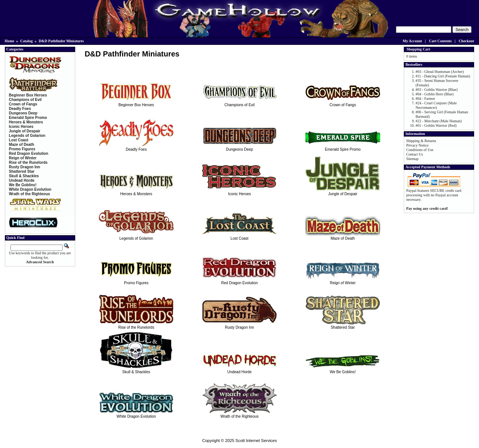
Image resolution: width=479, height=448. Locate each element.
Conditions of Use (420, 150)
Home (10, 41)
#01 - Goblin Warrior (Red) (436, 125)
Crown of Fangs (343, 103)
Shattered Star (343, 325)
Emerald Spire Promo (343, 147)
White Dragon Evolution (136, 414)
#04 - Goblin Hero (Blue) (434, 94)
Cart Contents (440, 41)
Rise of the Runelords (136, 325)
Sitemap (412, 159)
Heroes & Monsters (136, 192)
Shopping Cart (418, 49)
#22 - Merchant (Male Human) (438, 121)
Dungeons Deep (239, 147)
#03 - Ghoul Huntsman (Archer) (440, 72)
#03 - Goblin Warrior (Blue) (436, 90)
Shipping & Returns (421, 141)
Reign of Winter (343, 281)
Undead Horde (239, 370)
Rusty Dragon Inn (239, 325)
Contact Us (414, 154)
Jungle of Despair (343, 192)
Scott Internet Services (256, 441)
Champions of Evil (239, 103)
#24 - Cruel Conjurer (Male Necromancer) (436, 105)
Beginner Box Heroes (136, 103)
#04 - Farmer (425, 99)
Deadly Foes (136, 147)
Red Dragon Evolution (239, 281)
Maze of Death (343, 236)
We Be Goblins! (343, 370)
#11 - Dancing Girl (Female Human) (443, 76)
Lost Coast (239, 236)
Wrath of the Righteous (239, 414)
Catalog (26, 41)
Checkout (466, 41)
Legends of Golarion (136, 236)
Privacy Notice (417, 145)
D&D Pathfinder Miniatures (61, 41)
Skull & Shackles (136, 370)
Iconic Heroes (239, 192)
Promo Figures (136, 281)
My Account (412, 41)
